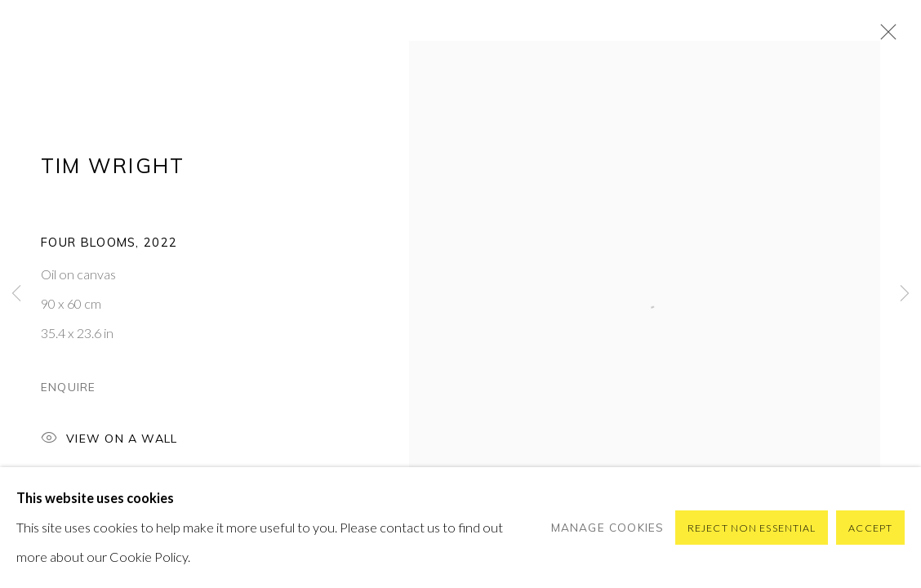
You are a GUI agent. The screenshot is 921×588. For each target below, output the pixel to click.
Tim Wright (113, 165)
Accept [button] (870, 528)
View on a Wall (109, 440)
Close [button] (884, 37)
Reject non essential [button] (752, 528)
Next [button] (905, 294)
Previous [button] (16, 294)
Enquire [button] (69, 387)
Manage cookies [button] (608, 527)
